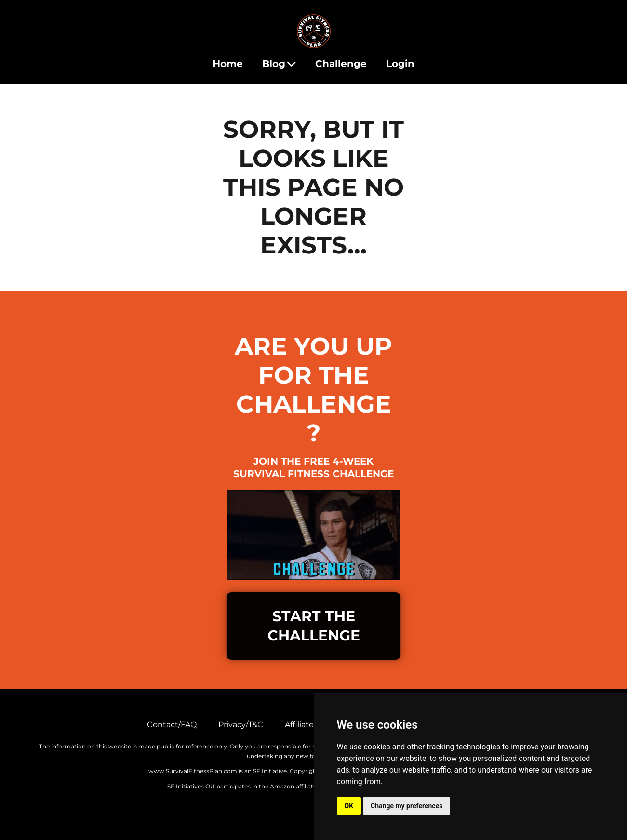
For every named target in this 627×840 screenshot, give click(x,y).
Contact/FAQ (172, 725)
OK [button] (349, 806)
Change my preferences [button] (407, 806)
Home (228, 64)
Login (400, 64)
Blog (279, 64)
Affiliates (301, 725)
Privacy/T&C (241, 725)
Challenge (341, 64)
